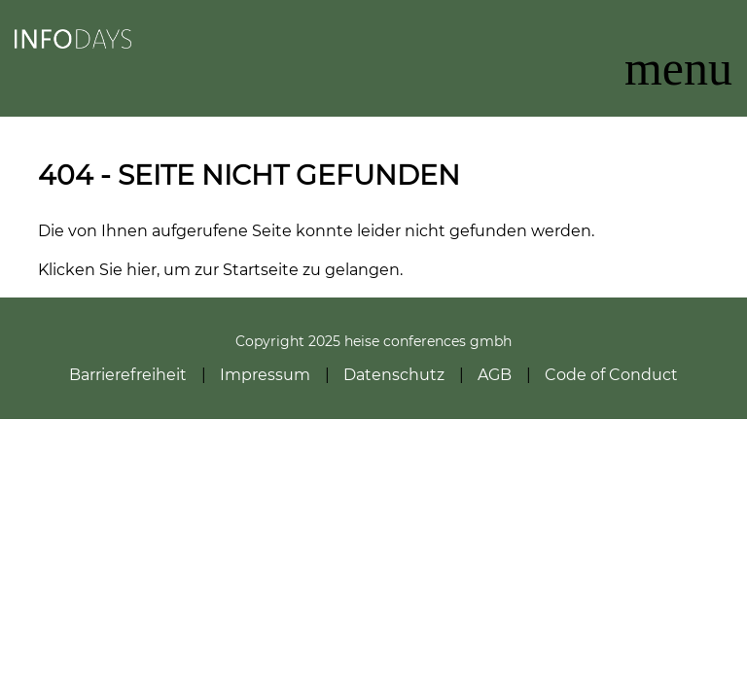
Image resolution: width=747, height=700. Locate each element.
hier (142, 270)
